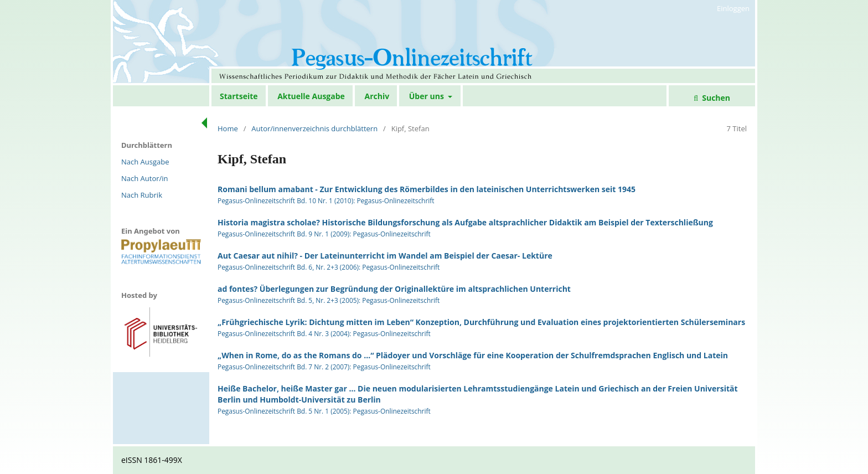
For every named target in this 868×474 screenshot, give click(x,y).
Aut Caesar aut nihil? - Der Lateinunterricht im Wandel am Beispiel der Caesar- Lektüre (385, 256)
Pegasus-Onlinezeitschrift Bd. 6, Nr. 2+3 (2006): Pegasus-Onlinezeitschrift (329, 267)
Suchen (715, 98)
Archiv (377, 96)
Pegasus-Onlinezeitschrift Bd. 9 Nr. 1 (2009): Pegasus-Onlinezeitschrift (324, 234)
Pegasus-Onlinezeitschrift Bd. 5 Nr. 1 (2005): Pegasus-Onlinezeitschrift (324, 411)
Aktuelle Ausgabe (311, 96)
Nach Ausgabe (145, 162)
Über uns (428, 96)
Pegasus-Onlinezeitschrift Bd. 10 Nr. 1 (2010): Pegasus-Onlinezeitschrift (326, 200)
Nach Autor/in (145, 178)
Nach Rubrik (142, 195)
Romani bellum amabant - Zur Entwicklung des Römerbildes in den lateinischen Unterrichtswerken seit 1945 (427, 189)
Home (228, 128)
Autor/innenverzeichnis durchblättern (314, 128)
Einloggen (733, 8)
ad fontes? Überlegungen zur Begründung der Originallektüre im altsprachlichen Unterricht (394, 289)
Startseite (239, 96)
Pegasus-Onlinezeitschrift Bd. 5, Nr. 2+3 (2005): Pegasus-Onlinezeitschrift (329, 300)
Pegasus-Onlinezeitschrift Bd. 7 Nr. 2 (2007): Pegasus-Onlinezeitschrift (324, 367)
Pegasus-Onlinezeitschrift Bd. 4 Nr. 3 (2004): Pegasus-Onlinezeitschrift (324, 333)
